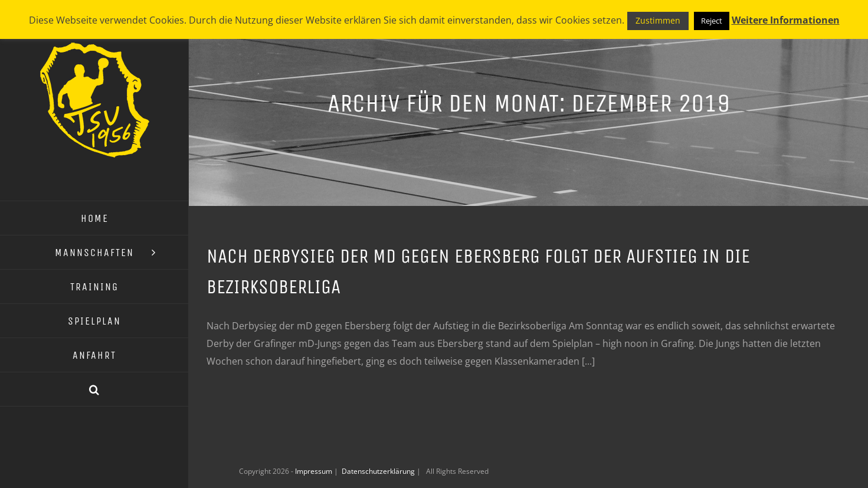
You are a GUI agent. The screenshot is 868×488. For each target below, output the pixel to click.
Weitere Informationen (786, 20)
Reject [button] (712, 21)
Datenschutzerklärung (379, 471)
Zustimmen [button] (658, 20)
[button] (94, 389)
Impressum (315, 471)
